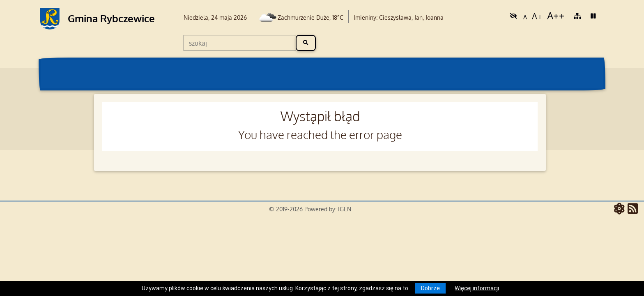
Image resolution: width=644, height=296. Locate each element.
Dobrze (430, 288)
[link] (513, 16)
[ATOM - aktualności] (621, 209)
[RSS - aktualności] (633, 209)
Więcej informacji (477, 288)
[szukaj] (240, 43)
